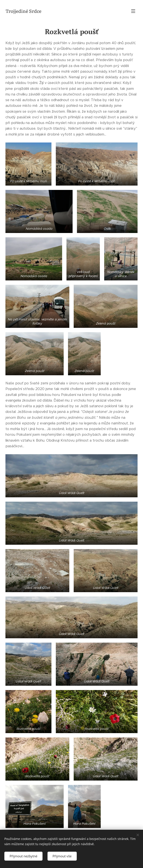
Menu (133, 11)
